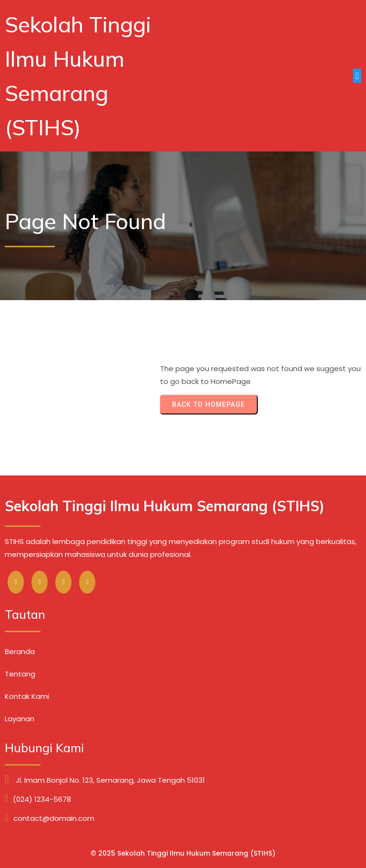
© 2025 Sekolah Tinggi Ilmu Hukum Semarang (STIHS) (183, 853)
